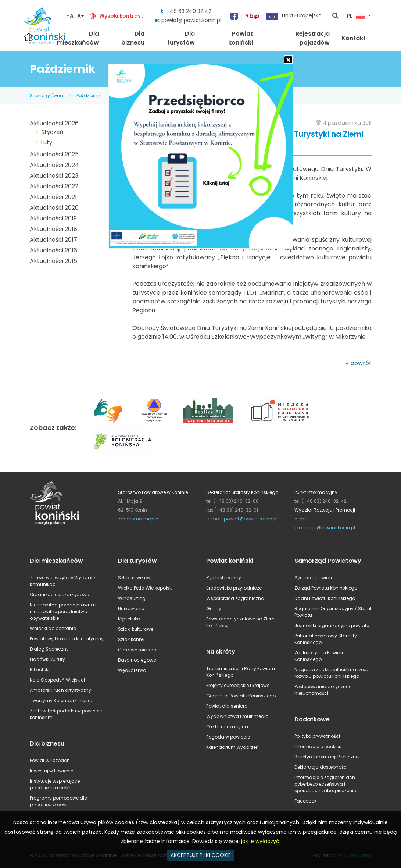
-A (70, 16)
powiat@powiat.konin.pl (191, 20)
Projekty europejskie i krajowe (238, 685)
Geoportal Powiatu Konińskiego (241, 696)
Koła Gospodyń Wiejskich (58, 680)
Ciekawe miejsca (137, 650)
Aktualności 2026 (54, 123)
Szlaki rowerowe (136, 578)
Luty (47, 142)
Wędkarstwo (132, 670)
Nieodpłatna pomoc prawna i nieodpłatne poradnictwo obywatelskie (63, 611)
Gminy (214, 609)
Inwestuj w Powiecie (51, 771)
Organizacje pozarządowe (59, 595)
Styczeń (52, 132)
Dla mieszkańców (78, 38)
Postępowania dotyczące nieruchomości (323, 690)
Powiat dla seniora (227, 706)
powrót (361, 363)
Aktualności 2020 (54, 208)
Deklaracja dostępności (321, 767)
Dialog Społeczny (49, 649)
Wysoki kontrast (121, 16)
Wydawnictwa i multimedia (237, 716)
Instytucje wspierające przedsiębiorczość (55, 784)
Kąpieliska (129, 619)
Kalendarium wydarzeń (232, 747)
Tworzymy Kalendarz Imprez (61, 700)
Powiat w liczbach (50, 760)
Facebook (305, 801)
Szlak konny (131, 639)
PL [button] (356, 16)
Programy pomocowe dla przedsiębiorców (59, 801)
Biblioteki (40, 670)
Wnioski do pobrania (53, 628)
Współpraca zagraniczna (235, 598)
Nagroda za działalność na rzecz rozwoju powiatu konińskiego (332, 673)
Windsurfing (132, 598)
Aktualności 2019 (53, 218)
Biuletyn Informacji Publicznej (327, 757)
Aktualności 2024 (54, 165)
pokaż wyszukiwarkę (336, 16)
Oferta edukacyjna (227, 727)
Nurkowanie (131, 609)
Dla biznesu (133, 38)
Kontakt (354, 38)
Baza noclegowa (137, 660)
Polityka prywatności (317, 736)
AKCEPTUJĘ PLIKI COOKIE (201, 855)
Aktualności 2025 (54, 154)
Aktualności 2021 (53, 197)
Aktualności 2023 (54, 176)
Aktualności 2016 (53, 250)
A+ (81, 16)
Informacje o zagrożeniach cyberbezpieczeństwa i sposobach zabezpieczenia (325, 784)
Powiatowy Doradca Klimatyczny (67, 639)
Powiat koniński (241, 38)
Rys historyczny (224, 578)
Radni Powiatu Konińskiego (325, 598)
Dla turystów (181, 38)
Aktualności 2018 (53, 229)
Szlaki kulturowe (136, 629)
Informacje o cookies (318, 746)
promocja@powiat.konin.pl (325, 528)
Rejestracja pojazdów (313, 38)
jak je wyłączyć (260, 841)
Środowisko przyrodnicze (234, 588)
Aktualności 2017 (53, 240)
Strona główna (46, 95)
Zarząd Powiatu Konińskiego (326, 588)
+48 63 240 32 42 (189, 11)
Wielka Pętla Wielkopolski (145, 588)
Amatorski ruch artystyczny (60, 690)
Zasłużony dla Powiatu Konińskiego (320, 656)
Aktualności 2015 (53, 261)
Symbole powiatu (314, 578)
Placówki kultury (47, 659)
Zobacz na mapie (138, 519)
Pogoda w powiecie (228, 737)
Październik (89, 95)
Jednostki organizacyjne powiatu (332, 625)
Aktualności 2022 (54, 186)
